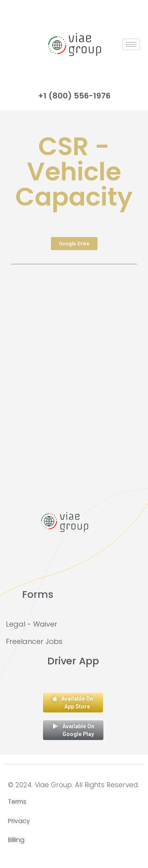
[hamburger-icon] (131, 44)
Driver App (73, 661)
